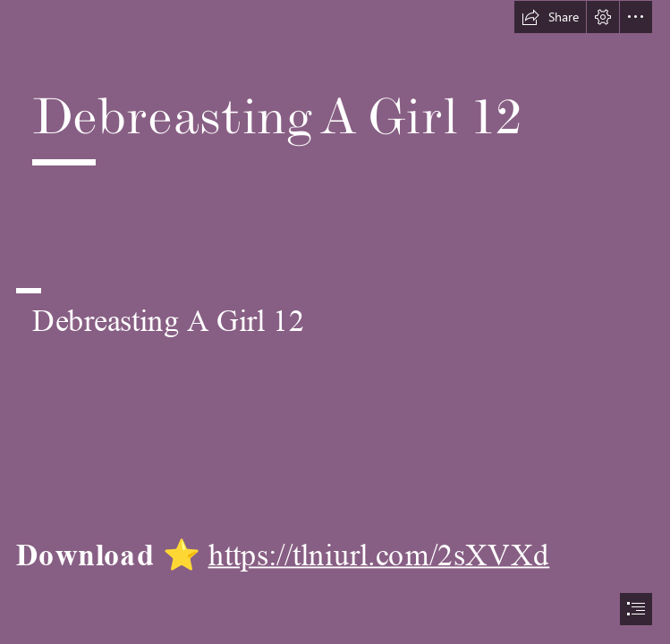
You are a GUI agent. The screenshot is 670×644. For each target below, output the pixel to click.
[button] (550, 17)
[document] (335, 322)
